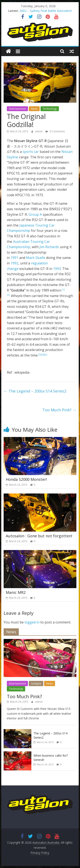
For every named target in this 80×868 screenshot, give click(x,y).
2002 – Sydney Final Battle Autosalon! (46, 11)
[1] (63, 290)
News (34, 109)
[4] (43, 355)
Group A (35, 214)
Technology (50, 109)
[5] (46, 355)
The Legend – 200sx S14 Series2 (35, 391)
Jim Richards (49, 247)
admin (39, 131)
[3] (40, 355)
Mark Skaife (36, 258)
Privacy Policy (40, 853)
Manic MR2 (16, 592)
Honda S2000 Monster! (26, 479)
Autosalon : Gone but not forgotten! (39, 536)
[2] (8, 295)
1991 (15, 258)
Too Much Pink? (59, 410)
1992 (15, 263)
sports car (31, 152)
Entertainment (17, 109)
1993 (57, 269)
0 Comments (55, 131)
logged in (32, 622)
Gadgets (36, 683)
